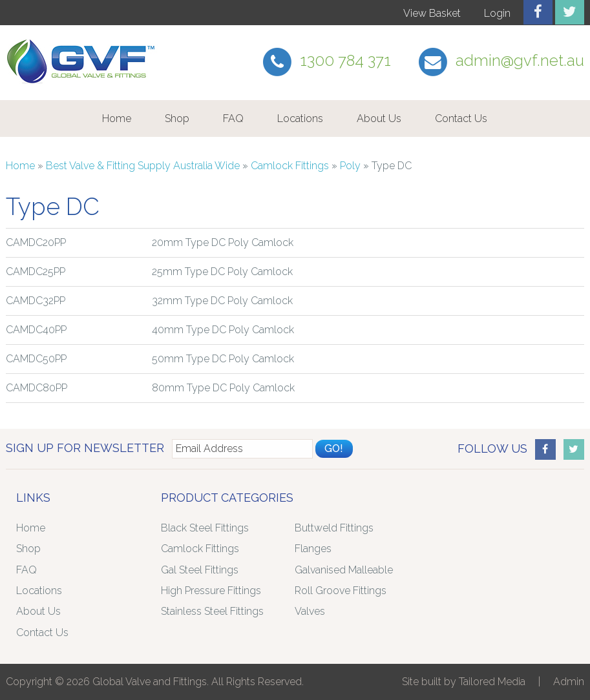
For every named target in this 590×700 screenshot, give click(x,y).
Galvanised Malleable (344, 570)
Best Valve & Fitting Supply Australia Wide (143, 166)
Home (117, 118)
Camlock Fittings (290, 166)
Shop (177, 118)
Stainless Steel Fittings (212, 611)
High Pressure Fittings (211, 591)
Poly (350, 166)
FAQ (233, 118)
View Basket (432, 13)
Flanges (313, 549)
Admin (569, 682)
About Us (379, 118)
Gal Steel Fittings (200, 570)
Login (497, 13)
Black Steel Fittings (205, 528)
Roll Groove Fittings (341, 591)
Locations (300, 118)
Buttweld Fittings (334, 528)
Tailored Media (492, 682)
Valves (310, 611)
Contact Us (461, 118)
